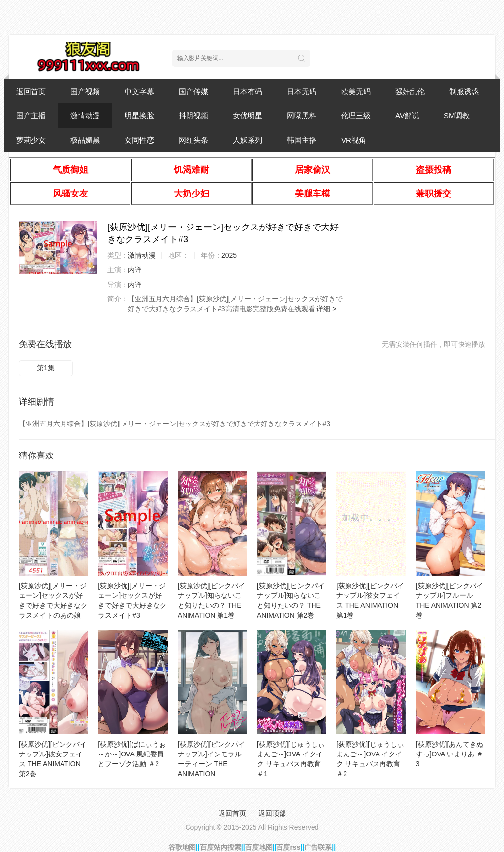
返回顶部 (272, 813)
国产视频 (85, 91)
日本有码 (248, 91)
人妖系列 (248, 140)
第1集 (46, 368)
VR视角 (354, 140)
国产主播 (31, 115)
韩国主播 (302, 140)
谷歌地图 (182, 847)
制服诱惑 (464, 91)
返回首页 (31, 91)
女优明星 (248, 115)
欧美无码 (356, 91)
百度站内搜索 (220, 847)
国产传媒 (193, 91)
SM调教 (457, 115)
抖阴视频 (193, 115)
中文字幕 (139, 91)
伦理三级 (356, 115)
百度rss (288, 847)
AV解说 (407, 115)
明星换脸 (139, 115)
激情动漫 (85, 115)
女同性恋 (139, 140)
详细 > (326, 309)
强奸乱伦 (410, 91)
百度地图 (259, 847)
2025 (229, 255)
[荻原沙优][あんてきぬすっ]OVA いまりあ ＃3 (450, 754)
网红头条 (193, 140)
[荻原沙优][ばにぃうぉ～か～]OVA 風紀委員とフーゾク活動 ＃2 (132, 754)
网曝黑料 (302, 115)
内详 (135, 270)
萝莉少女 (31, 140)
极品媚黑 (85, 140)
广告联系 (318, 847)
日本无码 (302, 91)
